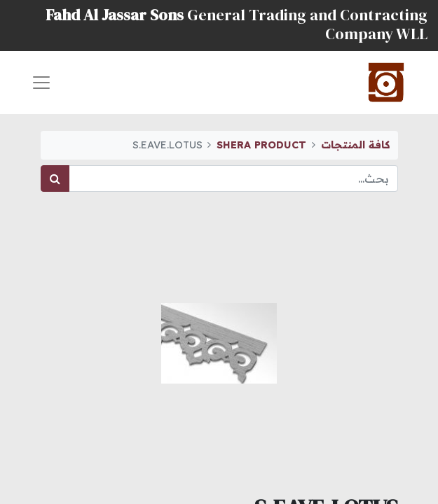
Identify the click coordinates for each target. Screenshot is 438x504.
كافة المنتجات (355, 145)
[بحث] (55, 178)
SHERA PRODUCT (261, 145)
